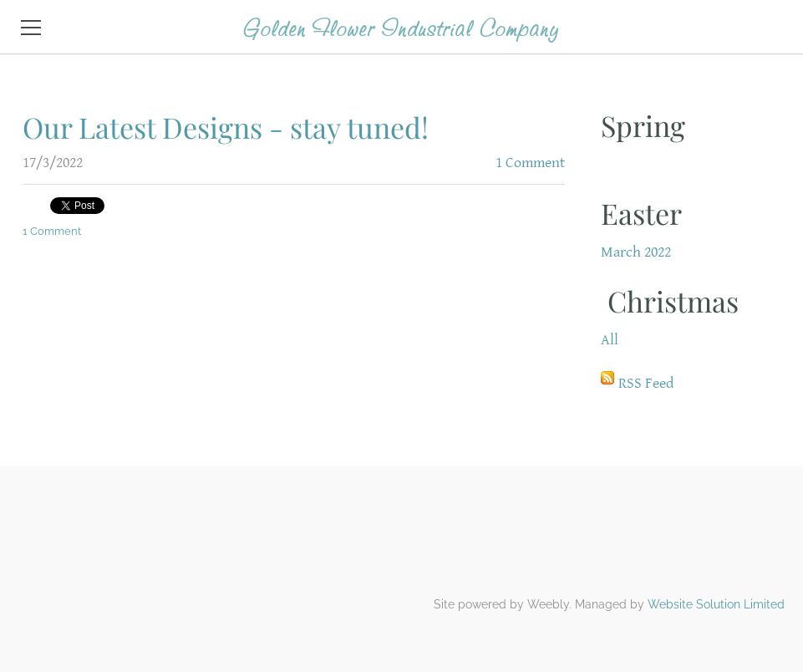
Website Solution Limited (716, 604)
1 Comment (530, 163)
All (610, 340)
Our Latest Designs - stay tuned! (226, 127)
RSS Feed (646, 383)
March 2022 (636, 252)
